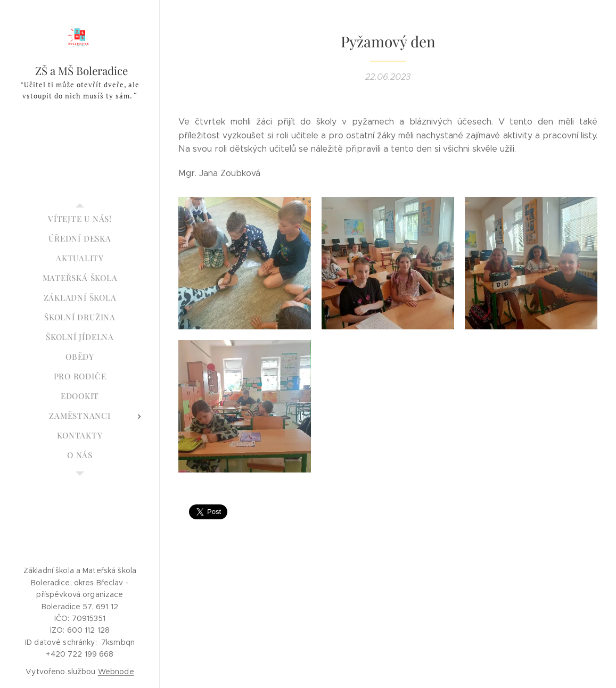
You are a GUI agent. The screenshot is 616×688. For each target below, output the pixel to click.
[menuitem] (80, 219)
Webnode (116, 672)
